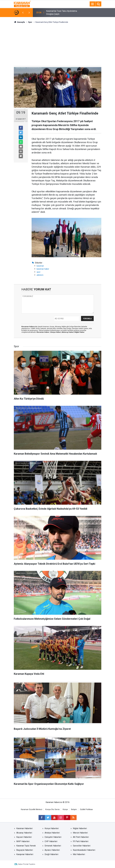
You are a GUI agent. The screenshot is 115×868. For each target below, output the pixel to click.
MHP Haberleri (23, 841)
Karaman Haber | (43, 332)
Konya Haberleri (52, 828)
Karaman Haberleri (24, 828)
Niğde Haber (79, 332)
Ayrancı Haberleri (52, 850)
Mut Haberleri (79, 854)
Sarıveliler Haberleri (82, 846)
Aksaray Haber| (68, 332)
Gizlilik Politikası (86, 809)
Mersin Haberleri (80, 833)
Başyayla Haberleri (25, 850)
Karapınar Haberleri (25, 854)
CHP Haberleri (51, 841)
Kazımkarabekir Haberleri (84, 850)
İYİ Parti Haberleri (81, 841)
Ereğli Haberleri (51, 854)
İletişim (74, 809)
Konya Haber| (56, 332)
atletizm (40, 275)
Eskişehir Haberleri (53, 837)
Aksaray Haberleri (24, 833)
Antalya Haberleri (52, 833)
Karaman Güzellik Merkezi (32, 809)
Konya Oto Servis (52, 809)
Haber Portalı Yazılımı (27, 864)
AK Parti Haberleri (81, 837)
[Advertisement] (57, 43)
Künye (65, 809)
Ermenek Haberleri (53, 846)
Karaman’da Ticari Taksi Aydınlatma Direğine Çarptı (62, 13)
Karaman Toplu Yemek (26, 846)
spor (39, 272)
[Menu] (93, 4)
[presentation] (23, 13)
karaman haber (43, 269)
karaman (40, 266)
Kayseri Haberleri (24, 837)
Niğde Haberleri (80, 828)
